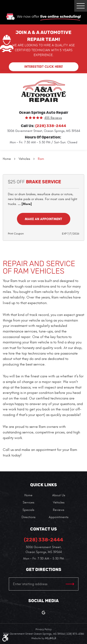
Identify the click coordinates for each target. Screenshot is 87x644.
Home (7, 159)
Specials (28, 510)
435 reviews (53, 118)
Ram (41, 159)
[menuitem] (29, 495)
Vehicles (24, 159)
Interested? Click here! (44, 67)
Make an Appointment (43, 219)
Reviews (59, 510)
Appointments (59, 517)
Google (43, 613)
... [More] (24, 204)
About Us (59, 495)
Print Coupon (16, 234)
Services (29, 502)
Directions (29, 517)
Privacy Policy (43, 629)
